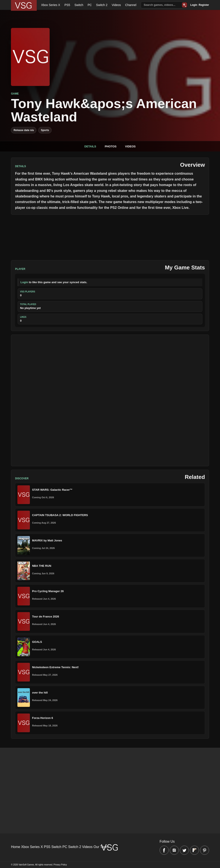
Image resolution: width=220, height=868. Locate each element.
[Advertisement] (110, 400)
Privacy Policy (60, 865)
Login (194, 5)
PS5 (67, 5)
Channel (131, 5)
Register (204, 5)
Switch (79, 5)
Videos (116, 5)
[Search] (185, 5)
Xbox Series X (51, 5)
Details (90, 146)
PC (90, 5)
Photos (111, 146)
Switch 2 (102, 5)
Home (16, 847)
